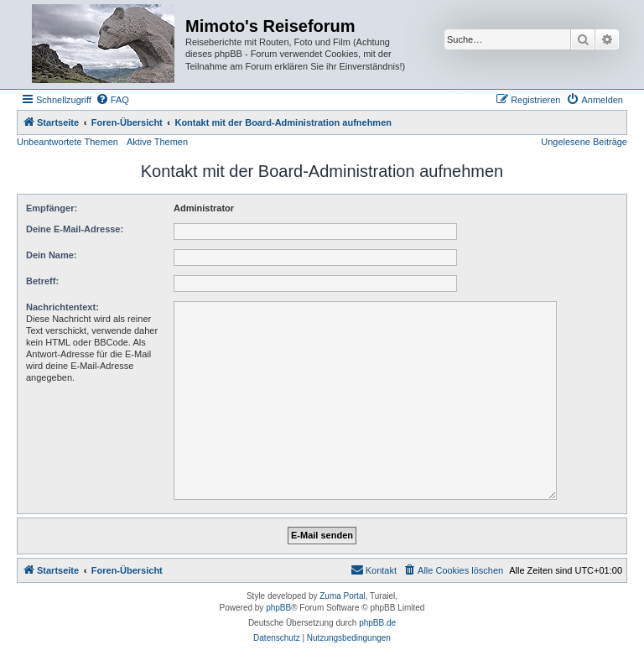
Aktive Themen (157, 142)
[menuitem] (112, 100)
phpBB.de (377, 623)
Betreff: (42, 281)
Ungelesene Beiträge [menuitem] (584, 142)
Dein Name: (52, 255)
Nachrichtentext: (62, 307)
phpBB (278, 608)
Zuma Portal (342, 596)
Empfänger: (52, 208)
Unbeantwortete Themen (68, 142)
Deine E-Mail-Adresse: (75, 229)
